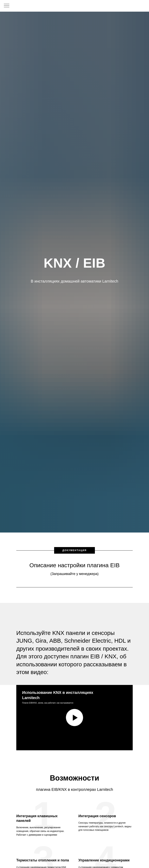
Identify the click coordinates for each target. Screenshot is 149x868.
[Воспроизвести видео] (74, 718)
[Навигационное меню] (7, 6)
